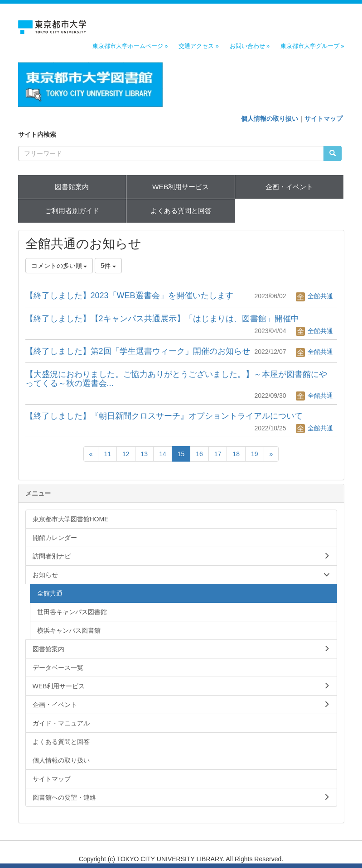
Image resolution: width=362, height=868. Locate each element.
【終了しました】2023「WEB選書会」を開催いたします (129, 296)
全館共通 (314, 296)
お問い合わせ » (250, 46)
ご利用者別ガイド (72, 211)
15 (181, 454)
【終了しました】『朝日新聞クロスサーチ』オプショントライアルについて (164, 416)
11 (107, 454)
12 (126, 454)
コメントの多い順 (59, 266)
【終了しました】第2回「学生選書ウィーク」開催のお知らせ (138, 351)
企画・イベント (289, 187)
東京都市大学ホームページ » (130, 46)
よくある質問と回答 (181, 211)
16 (199, 454)
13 (145, 454)
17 (218, 454)
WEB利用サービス (181, 187)
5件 (108, 266)
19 (255, 454)
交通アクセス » (199, 46)
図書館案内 (72, 187)
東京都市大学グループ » (312, 46)
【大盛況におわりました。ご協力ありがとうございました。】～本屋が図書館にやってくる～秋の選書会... (176, 379)
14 (163, 454)
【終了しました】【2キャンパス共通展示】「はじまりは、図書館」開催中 (162, 319)
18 (236, 454)
